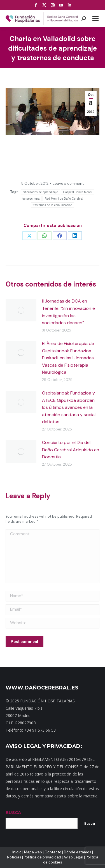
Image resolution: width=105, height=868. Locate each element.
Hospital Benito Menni (78, 192)
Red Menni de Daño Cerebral (64, 199)
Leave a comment (68, 183)
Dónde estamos (78, 852)
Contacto (53, 852)
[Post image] (21, 310)
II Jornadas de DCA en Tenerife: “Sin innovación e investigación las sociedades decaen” (68, 312)
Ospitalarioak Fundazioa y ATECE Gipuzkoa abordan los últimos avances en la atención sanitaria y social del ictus (69, 407)
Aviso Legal (73, 857)
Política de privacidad (42, 857)
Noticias (14, 857)
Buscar (90, 824)
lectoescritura (31, 199)
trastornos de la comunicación (53, 205)
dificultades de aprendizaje (40, 192)
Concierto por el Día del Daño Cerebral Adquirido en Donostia (71, 450)
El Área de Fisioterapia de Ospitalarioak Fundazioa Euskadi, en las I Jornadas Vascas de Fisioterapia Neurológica (68, 358)
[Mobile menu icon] (95, 19)
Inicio (17, 852)
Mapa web (33, 852)
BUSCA (13, 812)
